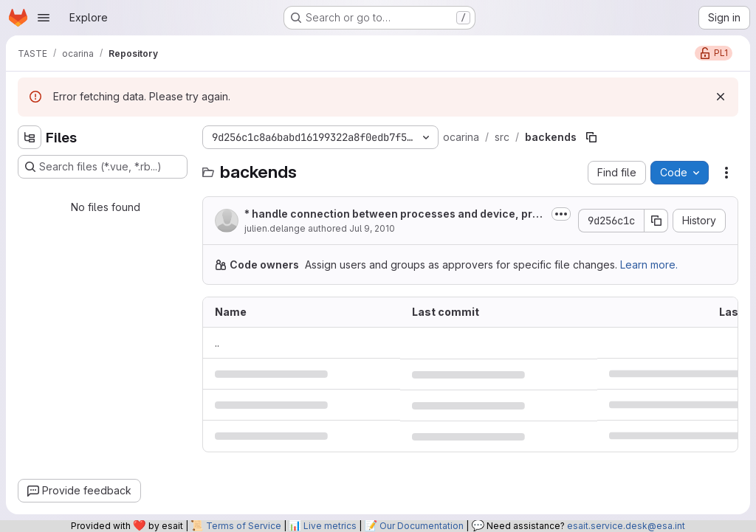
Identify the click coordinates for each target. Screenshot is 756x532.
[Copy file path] (591, 137)
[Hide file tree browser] (30, 137)
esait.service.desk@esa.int (626, 526)
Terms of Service (244, 526)
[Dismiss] (721, 97)
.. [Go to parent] (217, 343)
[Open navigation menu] (44, 18)
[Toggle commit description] (561, 214)
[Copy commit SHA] (656, 221)
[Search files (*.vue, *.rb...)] (103, 167)
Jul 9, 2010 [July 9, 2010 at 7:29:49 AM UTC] (372, 228)
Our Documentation (422, 526)
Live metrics (330, 526)
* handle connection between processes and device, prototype (394, 214)
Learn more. (649, 265)
